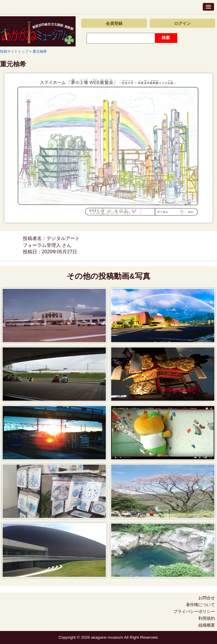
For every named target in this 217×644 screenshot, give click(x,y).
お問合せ (207, 598)
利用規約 (207, 618)
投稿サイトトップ (14, 51)
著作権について (200, 605)
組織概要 (207, 625)
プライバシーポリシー (194, 611)
